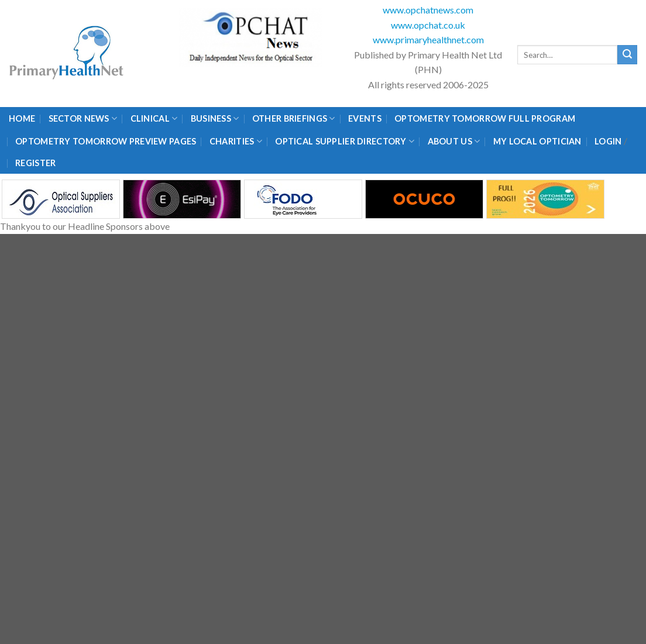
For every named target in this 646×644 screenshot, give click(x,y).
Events (365, 118)
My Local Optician (537, 141)
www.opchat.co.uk (428, 25)
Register (35, 163)
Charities (236, 141)
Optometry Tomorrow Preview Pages (106, 141)
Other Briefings (294, 118)
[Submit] (627, 55)
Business (215, 118)
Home (22, 118)
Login (608, 141)
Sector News (83, 118)
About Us (454, 141)
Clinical (154, 118)
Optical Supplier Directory (345, 141)
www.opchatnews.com (428, 10)
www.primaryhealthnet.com (428, 39)
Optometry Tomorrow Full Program (485, 118)
